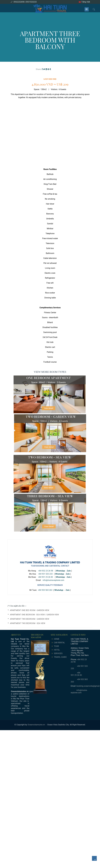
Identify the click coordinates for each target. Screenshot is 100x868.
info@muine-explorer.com (53, 580)
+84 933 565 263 (45, 590)
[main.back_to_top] (94, 858)
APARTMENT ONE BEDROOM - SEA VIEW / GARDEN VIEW (34, 615)
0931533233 (31, 2)
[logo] (50, 8)
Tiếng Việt (84, 2)
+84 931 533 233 (45, 574)
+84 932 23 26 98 (46, 571)
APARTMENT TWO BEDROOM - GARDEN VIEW (30, 619)
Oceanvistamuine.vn (36, 725)
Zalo (69, 571)
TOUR (56, 646)
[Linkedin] (46, 69)
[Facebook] (42, 69)
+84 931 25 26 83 (45, 577)
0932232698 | (19, 2)
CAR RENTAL (59, 643)
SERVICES (58, 653)
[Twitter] (44, 69)
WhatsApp (59, 590)
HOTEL (57, 650)
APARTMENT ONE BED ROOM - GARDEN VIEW (30, 610)
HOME (57, 639)
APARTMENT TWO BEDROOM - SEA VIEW (28, 623)
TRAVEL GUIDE (60, 657)
